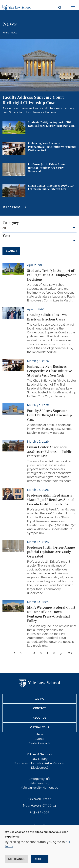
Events (39, 739)
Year (6, 236)
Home (6, 33)
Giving (40, 699)
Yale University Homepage (40, 788)
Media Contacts (40, 743)
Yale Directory (39, 783)
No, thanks (16, 859)
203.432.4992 (39, 812)
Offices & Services (40, 754)
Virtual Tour (40, 727)
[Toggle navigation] (73, 7)
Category (11, 223)
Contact (39, 708)
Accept (40, 859)
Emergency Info (40, 779)
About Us (39, 718)
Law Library (40, 759)
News (14, 33)
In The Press (11, 207)
